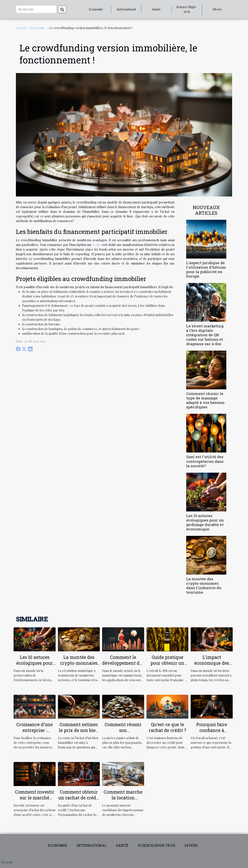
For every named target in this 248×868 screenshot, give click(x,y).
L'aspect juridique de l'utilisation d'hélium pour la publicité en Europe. (206, 269)
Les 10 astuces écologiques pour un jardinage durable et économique (205, 522)
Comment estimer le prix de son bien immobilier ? (79, 730)
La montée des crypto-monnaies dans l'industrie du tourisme (204, 585)
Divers (217, 9)
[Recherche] (36, 9)
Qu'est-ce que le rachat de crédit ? (167, 727)
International (126, 9)
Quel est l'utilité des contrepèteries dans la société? (205, 461)
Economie (96, 9)
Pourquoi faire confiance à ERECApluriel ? (212, 730)
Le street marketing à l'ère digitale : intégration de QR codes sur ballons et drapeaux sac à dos (205, 335)
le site (97, 245)
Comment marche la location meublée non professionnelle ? (123, 801)
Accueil (21, 28)
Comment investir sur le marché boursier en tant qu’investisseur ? (35, 801)
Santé (156, 9)
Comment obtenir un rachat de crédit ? (79, 798)
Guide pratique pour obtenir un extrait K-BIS (167, 663)
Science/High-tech (187, 9)
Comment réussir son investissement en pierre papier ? (123, 733)
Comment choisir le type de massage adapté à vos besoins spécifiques (205, 400)
